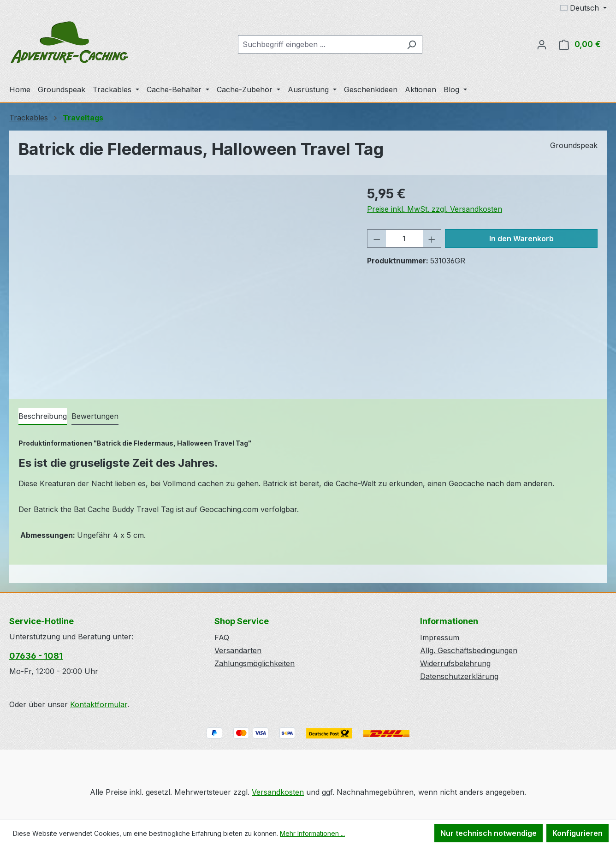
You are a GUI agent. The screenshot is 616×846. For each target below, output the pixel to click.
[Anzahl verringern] (377, 238)
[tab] (43, 417)
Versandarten (238, 650)
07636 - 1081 (36, 656)
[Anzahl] (404, 238)
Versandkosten (278, 792)
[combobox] (320, 44)
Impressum (440, 637)
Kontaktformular (99, 704)
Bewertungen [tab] (95, 416)
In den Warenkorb (521, 238)
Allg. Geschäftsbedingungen (469, 650)
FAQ (222, 637)
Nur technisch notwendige (489, 833)
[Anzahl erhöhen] (432, 238)
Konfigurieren (577, 833)
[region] (184, 283)
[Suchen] (412, 44)
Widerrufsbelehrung (455, 663)
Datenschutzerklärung (459, 676)
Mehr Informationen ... (312, 833)
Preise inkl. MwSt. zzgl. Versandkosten (435, 209)
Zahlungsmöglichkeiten (255, 663)
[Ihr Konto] (542, 44)
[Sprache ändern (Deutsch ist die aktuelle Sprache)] (583, 8)
